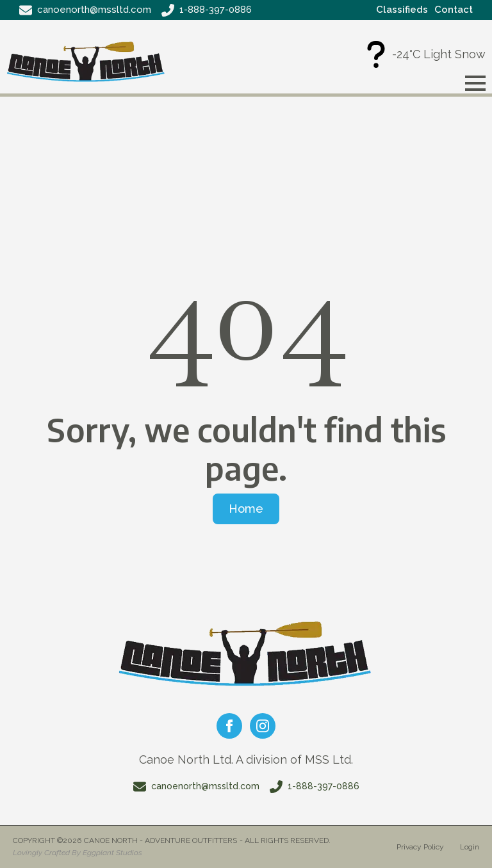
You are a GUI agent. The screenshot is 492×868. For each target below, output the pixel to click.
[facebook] (229, 726)
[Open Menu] (475, 83)
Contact (454, 10)
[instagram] (263, 726)
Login (470, 847)
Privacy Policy (420, 847)
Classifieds (402, 10)
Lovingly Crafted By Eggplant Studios (78, 853)
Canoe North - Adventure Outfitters (160, 840)
